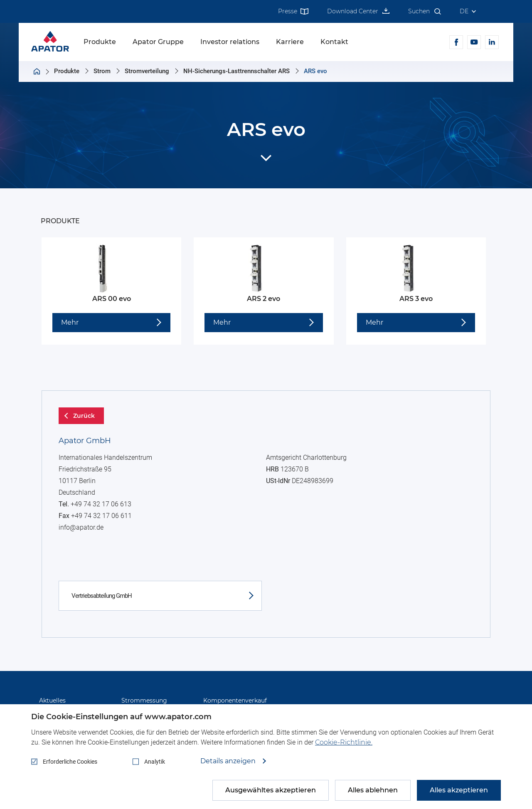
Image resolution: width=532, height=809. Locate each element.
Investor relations (230, 42)
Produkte (100, 42)
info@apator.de (86, 599)
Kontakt (334, 42)
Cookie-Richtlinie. (344, 742)
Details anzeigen (229, 761)
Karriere (290, 42)
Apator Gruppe (158, 42)
